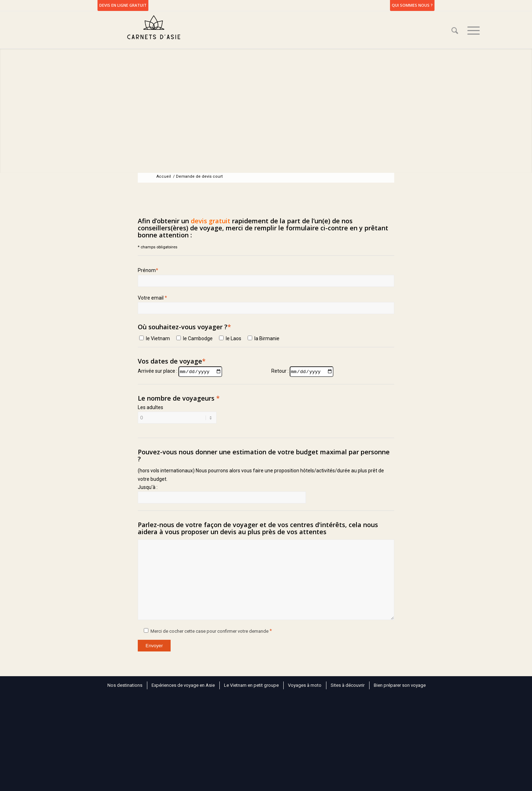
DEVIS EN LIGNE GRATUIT (123, 5)
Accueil (164, 176)
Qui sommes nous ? (412, 5)
